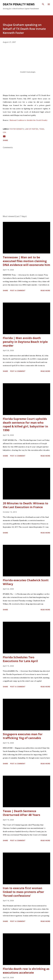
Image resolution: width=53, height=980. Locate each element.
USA (4, 132)
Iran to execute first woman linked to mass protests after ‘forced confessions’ (23, 892)
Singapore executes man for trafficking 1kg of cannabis (23, 736)
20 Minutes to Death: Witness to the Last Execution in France (25, 505)
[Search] (43, 4)
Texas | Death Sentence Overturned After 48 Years (21, 813)
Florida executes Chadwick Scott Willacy (26, 582)
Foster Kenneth (17, 129)
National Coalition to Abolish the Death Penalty (29, 120)
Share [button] (5, 140)
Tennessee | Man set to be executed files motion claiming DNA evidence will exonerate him (26, 261)
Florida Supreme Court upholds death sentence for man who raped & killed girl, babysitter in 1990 (25, 424)
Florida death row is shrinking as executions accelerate (26, 971)
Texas (42, 129)
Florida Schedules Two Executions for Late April (20, 659)
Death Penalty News (19, 4)
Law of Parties (32, 129)
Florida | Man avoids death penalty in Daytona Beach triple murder (25, 342)
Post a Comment (18, 290)
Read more (45, 290)
